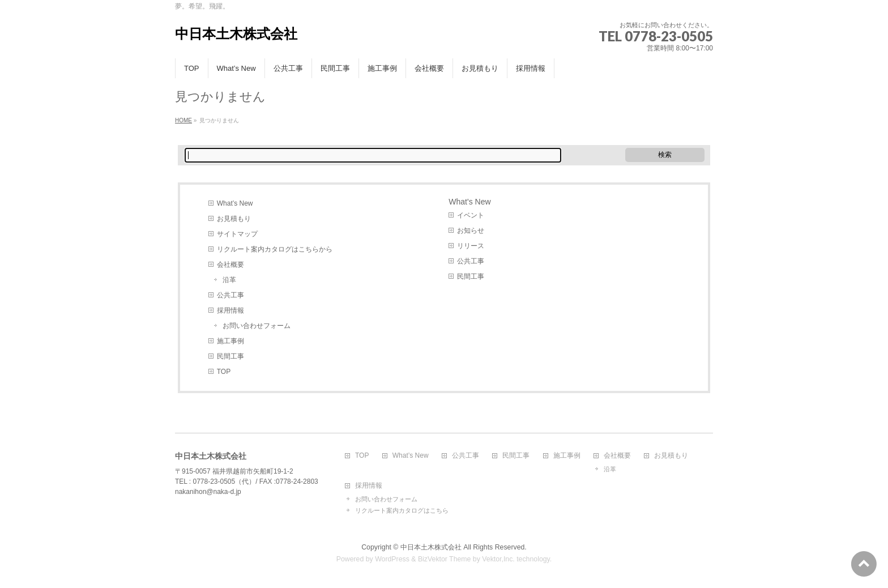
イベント (471, 215)
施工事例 (230, 341)
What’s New (235, 203)
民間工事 (230, 356)
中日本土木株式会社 (236, 34)
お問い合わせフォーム (257, 326)
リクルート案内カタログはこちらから (275, 249)
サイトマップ (237, 234)
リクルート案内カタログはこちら (402, 510)
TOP (224, 372)
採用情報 (230, 310)
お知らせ (471, 231)
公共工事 (230, 295)
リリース (471, 246)
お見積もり (234, 219)
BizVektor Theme (445, 559)
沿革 (229, 280)
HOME (183, 120)
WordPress (392, 559)
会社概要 (230, 265)
